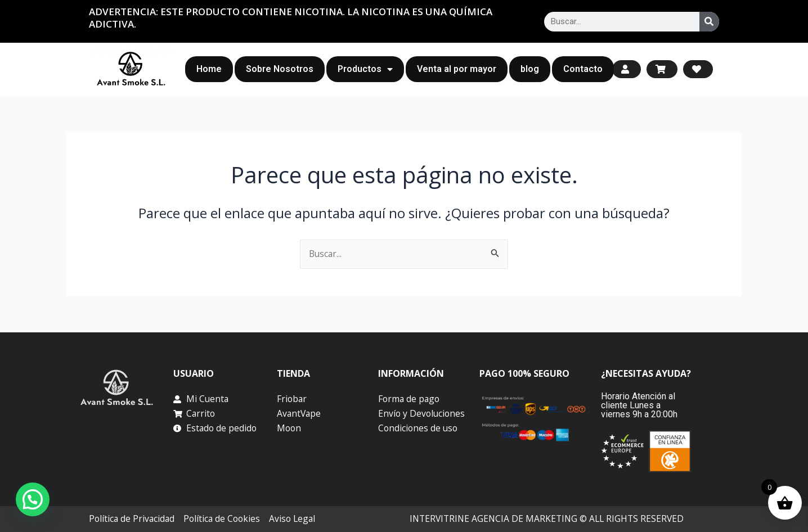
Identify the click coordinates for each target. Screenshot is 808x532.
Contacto (583, 69)
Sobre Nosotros (280, 69)
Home (209, 69)
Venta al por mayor (457, 69)
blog (530, 69)
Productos (365, 69)
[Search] (709, 22)
